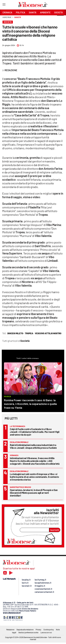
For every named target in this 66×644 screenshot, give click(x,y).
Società (18, 17)
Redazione (10, 630)
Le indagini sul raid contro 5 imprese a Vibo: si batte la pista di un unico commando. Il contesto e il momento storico (34, 477)
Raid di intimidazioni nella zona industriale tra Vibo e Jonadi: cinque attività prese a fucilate (33, 446)
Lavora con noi (46, 632)
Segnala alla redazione (25, 630)
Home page (7, 17)
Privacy (38, 630)
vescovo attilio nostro (48, 333)
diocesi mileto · (16, 333)
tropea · (30, 333)
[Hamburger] (4, 5)
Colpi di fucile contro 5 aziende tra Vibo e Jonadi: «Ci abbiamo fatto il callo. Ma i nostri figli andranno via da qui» (35, 432)
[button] (60, 19)
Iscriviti (55, 530)
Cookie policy (49, 630)
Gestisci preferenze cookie (28, 632)
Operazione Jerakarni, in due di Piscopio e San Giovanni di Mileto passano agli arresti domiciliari (34, 493)
